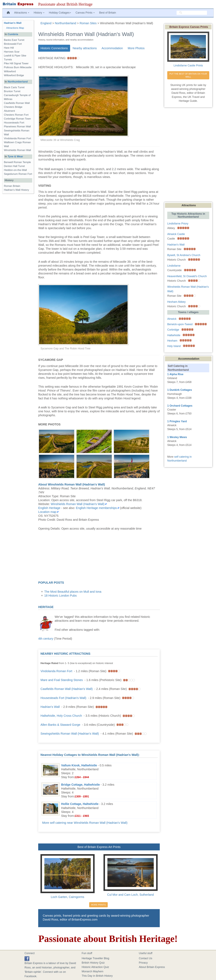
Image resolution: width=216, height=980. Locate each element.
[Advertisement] (99, 557)
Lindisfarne (174, 266)
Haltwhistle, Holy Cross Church (61, 716)
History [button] (39, 13)
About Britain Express (152, 967)
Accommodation (112, 48)
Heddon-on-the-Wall (15, 170)
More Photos (136, 48)
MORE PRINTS (98, 905)
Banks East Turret (14, 40)
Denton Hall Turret (14, 166)
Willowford (10, 71)
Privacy (143, 963)
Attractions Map (15, 28)
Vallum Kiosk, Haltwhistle (79, 765)
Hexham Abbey (176, 302)
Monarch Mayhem (93, 971)
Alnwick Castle (176, 234)
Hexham (172, 341)
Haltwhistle (174, 335)
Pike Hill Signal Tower (16, 63)
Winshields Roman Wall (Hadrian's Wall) (78, 504)
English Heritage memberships (96, 508)
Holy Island (174, 346)
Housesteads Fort (14, 123)
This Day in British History (97, 976)
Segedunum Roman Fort (18, 174)
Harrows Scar (12, 52)
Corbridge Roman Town (17, 119)
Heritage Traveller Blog (95, 958)
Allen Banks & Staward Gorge (60, 725)
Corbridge (173, 330)
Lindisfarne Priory (178, 224)
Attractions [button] (22, 13)
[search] (192, 13)
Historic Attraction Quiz (95, 967)
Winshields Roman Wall (17, 150)
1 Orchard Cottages (180, 406)
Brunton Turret (12, 91)
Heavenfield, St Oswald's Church (187, 276)
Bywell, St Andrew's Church (184, 255)
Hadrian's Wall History (16, 190)
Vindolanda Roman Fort (56, 671)
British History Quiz (93, 963)
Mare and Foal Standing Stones (62, 680)
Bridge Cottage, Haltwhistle (80, 785)
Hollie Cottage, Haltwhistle (80, 804)
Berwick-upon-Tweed (180, 324)
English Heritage (49, 508)
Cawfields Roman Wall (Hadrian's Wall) (67, 689)
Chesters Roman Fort (16, 115)
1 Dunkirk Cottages (180, 390)
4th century (46, 639)
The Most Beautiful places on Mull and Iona (73, 592)
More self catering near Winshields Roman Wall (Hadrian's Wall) (85, 823)
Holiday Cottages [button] (60, 13)
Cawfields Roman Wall (17, 103)
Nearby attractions (85, 48)
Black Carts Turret (14, 87)
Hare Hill (9, 48)
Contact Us (146, 958)
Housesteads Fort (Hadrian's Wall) (63, 698)
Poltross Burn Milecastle (18, 67)
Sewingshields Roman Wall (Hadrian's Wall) (70, 734)
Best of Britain (108, 13)
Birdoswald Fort (13, 44)
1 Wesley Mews (177, 437)
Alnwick (172, 319)
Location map (47, 512)
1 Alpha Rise (175, 374)
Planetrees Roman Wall (17, 127)
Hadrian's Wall (50, 707)
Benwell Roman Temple (17, 162)
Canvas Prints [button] (85, 13)
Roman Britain (12, 186)
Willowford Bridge (14, 75)
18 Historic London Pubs (60, 596)
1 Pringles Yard (177, 421)
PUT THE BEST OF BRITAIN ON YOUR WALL (188, 75)
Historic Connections (54, 48)
